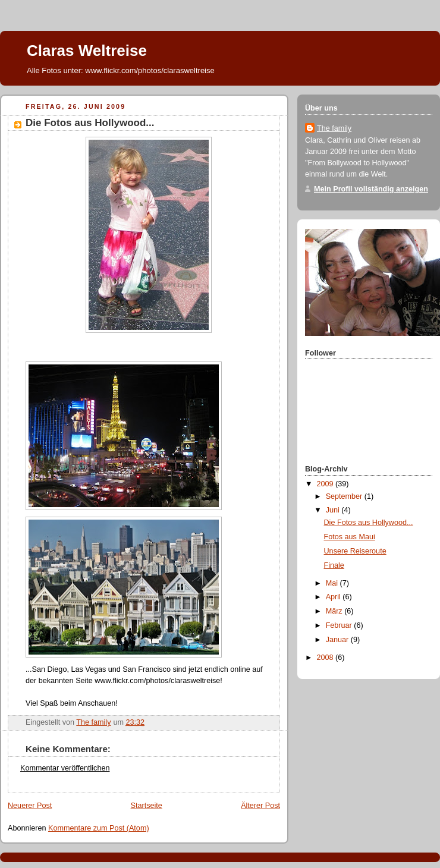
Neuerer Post (30, 806)
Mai (333, 583)
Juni (334, 510)
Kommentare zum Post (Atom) (99, 828)
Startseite (147, 806)
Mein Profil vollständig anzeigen (371, 189)
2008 (326, 658)
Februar (340, 625)
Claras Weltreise (87, 51)
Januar (338, 640)
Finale (334, 565)
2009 (326, 484)
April (334, 597)
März (335, 611)
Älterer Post (260, 806)
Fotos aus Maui (350, 537)
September (345, 496)
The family (334, 128)
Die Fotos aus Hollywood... (369, 523)
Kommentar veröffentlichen (65, 768)
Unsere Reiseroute (355, 551)
